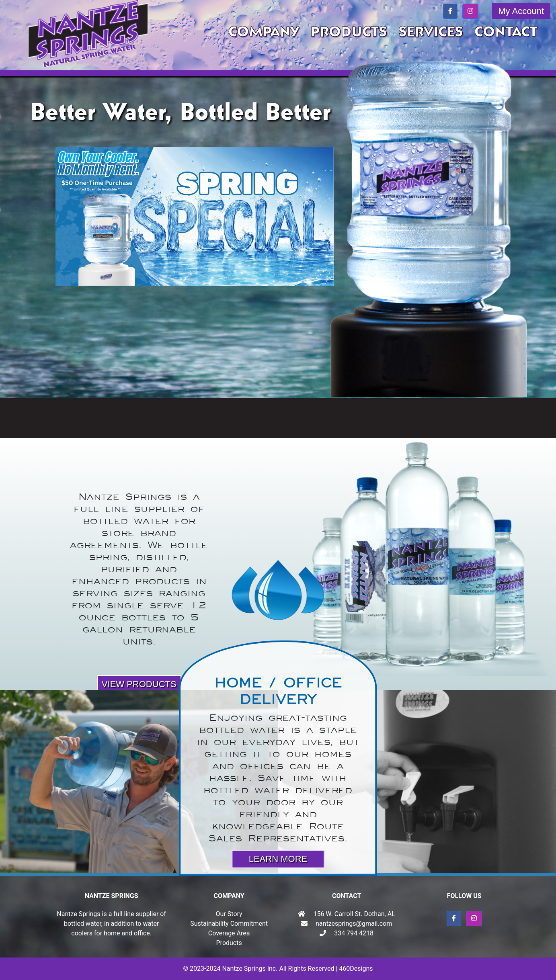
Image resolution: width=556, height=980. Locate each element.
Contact (506, 32)
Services (431, 32)
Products (349, 32)
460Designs (356, 969)
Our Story (229, 914)
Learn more (278, 859)
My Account (521, 11)
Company (264, 32)
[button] (450, 11)
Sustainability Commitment (229, 924)
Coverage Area (229, 933)
